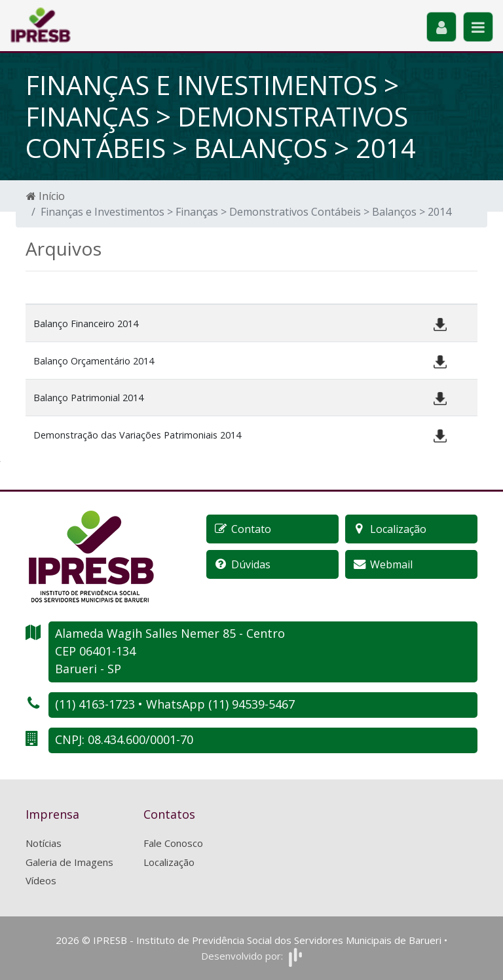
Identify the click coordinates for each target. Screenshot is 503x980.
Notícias (44, 843)
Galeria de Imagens (69, 862)
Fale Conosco (173, 843)
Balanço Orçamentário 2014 (94, 361)
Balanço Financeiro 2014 (86, 323)
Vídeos (41, 880)
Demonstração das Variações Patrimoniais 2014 (137, 435)
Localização (169, 862)
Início (46, 196)
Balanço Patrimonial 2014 (88, 398)
